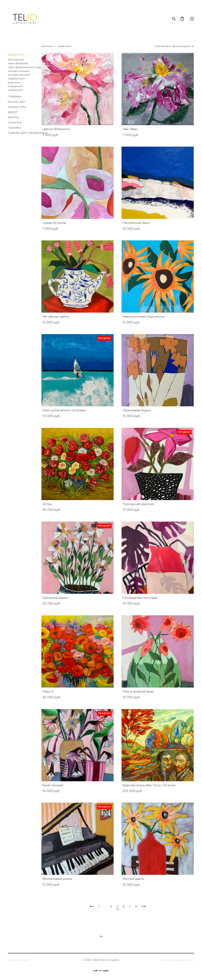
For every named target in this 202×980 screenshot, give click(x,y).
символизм (15, 90)
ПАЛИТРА (15, 123)
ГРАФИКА (15, 97)
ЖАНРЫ (13, 117)
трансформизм (18, 63)
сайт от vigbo (101, 971)
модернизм (16, 86)
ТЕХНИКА (15, 128)
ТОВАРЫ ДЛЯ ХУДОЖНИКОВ (28, 133)
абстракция (16, 59)
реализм (14, 82)
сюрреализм (16, 78)
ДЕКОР (13, 112)
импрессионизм (19, 71)
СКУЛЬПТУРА (17, 107)
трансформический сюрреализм (30, 67)
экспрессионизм (19, 75)
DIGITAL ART (17, 102)
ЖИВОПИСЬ (16, 55)
